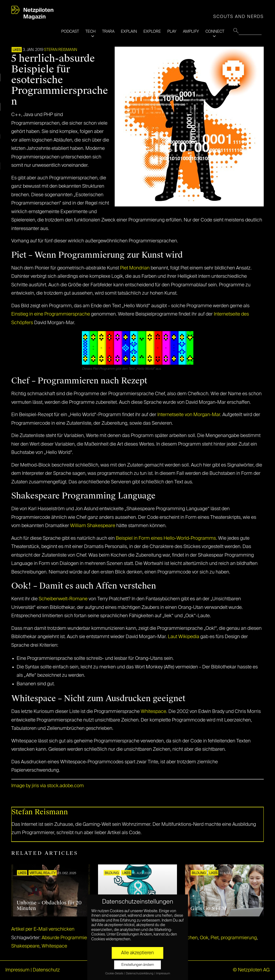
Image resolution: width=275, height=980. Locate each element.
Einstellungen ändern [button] (138, 965)
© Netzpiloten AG (251, 970)
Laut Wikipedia (184, 637)
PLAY (172, 32)
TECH (91, 32)
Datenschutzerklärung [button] (140, 974)
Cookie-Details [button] (115, 974)
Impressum (17, 970)
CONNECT (215, 32)
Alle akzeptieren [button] (137, 953)
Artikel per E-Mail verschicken (43, 929)
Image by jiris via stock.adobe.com (48, 786)
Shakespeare (25, 946)
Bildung (112, 873)
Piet (215, 938)
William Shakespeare (93, 526)
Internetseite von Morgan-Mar (189, 415)
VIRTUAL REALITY (43, 873)
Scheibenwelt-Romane (63, 599)
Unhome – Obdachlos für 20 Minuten (49, 906)
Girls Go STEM (208, 908)
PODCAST (70, 32)
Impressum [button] (163, 974)
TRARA (108, 32)
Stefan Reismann (61, 50)
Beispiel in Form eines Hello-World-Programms (166, 538)
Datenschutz (46, 970)
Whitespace (153, 712)
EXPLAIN (129, 32)
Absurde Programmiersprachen (75, 938)
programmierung (239, 938)
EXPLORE (152, 32)
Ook (204, 938)
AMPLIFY (191, 32)
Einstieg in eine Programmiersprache (51, 314)
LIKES (17, 50)
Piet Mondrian (135, 268)
